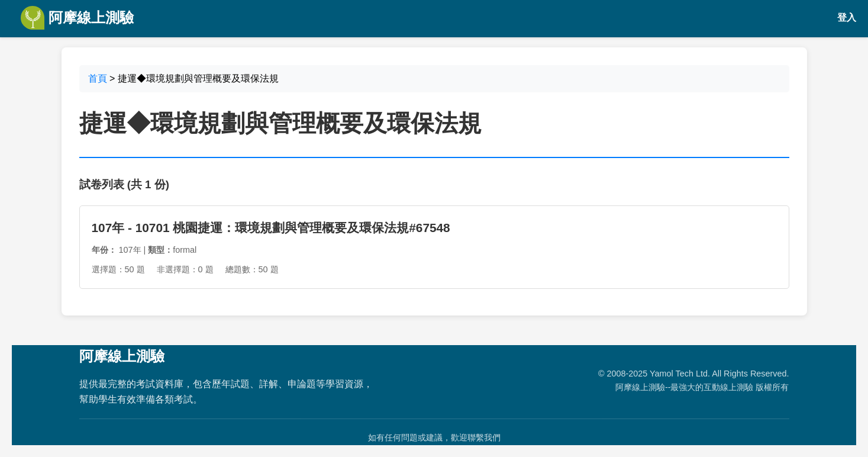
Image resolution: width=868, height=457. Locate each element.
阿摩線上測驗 (77, 18)
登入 (847, 17)
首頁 (98, 78)
